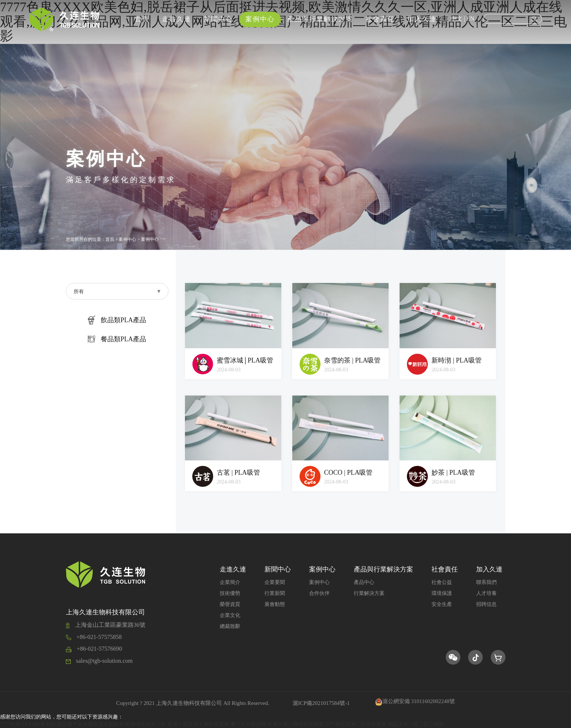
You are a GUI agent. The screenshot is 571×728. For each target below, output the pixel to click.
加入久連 (422, 19)
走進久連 (177, 19)
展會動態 (275, 604)
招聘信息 (486, 604)
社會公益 (442, 582)
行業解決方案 (369, 593)
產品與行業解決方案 (320, 19)
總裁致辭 (230, 626)
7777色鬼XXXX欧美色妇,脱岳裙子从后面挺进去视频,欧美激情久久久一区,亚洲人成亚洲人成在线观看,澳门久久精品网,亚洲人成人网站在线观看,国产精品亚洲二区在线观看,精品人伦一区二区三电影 (222, 724)
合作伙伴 (319, 593)
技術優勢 (230, 593)
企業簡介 (230, 582)
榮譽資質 (230, 604)
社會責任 (380, 19)
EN (470, 19)
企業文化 (230, 615)
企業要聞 (275, 582)
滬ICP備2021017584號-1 (321, 703)
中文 (456, 19)
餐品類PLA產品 (117, 339)
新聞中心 (218, 19)
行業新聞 (275, 593)
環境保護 (442, 593)
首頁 (142, 19)
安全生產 (442, 604)
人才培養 (486, 593)
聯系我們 (486, 582)
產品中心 (364, 582)
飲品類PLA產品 (117, 320)
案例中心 (260, 19)
